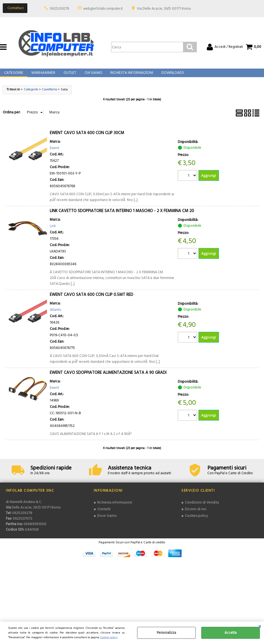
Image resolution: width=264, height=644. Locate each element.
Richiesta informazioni (115, 508)
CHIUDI (260, 627)
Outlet (69, 76)
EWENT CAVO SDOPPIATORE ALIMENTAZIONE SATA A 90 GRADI (108, 378)
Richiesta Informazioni (130, 76)
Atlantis (55, 315)
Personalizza (166, 633)
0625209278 (59, 9)
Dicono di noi (196, 515)
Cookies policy (109, 638)
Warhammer (43, 76)
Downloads (170, 76)
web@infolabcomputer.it (103, 9)
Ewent (54, 154)
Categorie (13, 76)
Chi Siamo (92, 76)
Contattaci (16, 8)
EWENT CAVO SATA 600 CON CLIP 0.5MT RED (92, 300)
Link (53, 232)
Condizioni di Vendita (202, 508)
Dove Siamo (107, 521)
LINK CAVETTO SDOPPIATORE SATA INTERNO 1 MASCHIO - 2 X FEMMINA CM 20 (122, 217)
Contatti (104, 515)
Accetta (231, 633)
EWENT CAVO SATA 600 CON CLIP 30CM (87, 139)
